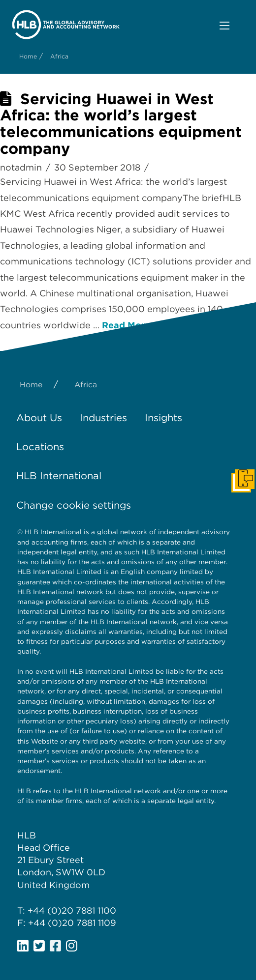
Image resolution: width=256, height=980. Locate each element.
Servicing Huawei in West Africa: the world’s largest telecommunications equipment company (121, 124)
